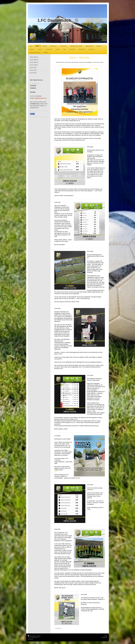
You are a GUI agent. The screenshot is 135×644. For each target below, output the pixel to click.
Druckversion (32, 636)
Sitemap (38, 636)
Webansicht (104, 637)
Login (106, 636)
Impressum (30, 639)
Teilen (32, 114)
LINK (56, 471)
